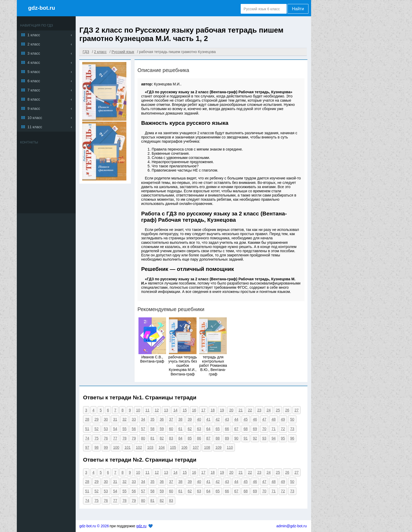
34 (143, 419)
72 (283, 429)
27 (297, 410)
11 (147, 410)
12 (157, 410)
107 (196, 447)
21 (241, 410)
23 (259, 410)
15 (185, 410)
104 (161, 447)
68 (246, 429)
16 (194, 410)
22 (250, 410)
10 (138, 410)
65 (218, 429)
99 (106, 447)
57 (143, 429)
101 (128, 447)
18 (213, 410)
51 (87, 429)
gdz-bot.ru (42, 8)
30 (106, 419)
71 (274, 429)
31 (115, 419)
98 (96, 447)
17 (203, 410)
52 (96, 429)
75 (96, 438)
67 (236, 429)
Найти (298, 9)
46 (255, 419)
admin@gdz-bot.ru (292, 526)
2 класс (34, 44)
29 (96, 419)
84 (181, 438)
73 (292, 429)
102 (139, 447)
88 (218, 438)
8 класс (34, 99)
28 (87, 419)
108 (207, 447)
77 (115, 438)
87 (208, 438)
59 (162, 429)
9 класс (34, 109)
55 (125, 429)
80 (143, 438)
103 (150, 447)
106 (184, 447)
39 (190, 419)
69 (255, 429)
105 (173, 447)
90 (236, 438)
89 (227, 438)
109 (218, 447)
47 (264, 419)
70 (264, 429)
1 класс (34, 35)
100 (116, 447)
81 (152, 438)
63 (199, 429)
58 (152, 429)
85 (190, 438)
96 (292, 438)
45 (246, 419)
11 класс (35, 127)
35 (152, 419)
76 (106, 438)
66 (227, 429)
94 (274, 438)
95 (283, 438)
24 (269, 410)
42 (218, 419)
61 (181, 429)
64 (208, 429)
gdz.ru (141, 526)
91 (246, 438)
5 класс (34, 72)
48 (274, 419)
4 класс (34, 63)
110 (230, 447)
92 (255, 438)
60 (171, 429)
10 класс (35, 118)
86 (199, 438)
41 (208, 419)
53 (106, 429)
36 (162, 419)
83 (171, 438)
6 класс (34, 81)
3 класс (34, 53)
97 (87, 447)
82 (162, 438)
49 (283, 419)
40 (199, 419)
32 (125, 419)
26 (287, 410)
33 (134, 419)
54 (115, 429)
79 (134, 438)
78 (125, 438)
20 (231, 410)
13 (166, 410)
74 (87, 438)
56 (134, 429)
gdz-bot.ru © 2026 (94, 526)
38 (181, 419)
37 (171, 419)
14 (176, 410)
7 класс (34, 90)
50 (292, 419)
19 (222, 410)
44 (236, 419)
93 (264, 438)
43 (227, 419)
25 (278, 410)
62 (190, 429)
